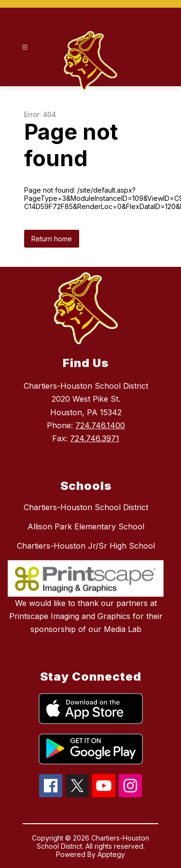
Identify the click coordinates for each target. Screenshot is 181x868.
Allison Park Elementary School (86, 526)
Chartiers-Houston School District (86, 507)
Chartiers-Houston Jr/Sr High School (86, 546)
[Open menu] (25, 47)
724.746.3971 (95, 438)
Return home (52, 239)
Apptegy (111, 854)
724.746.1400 (100, 425)
